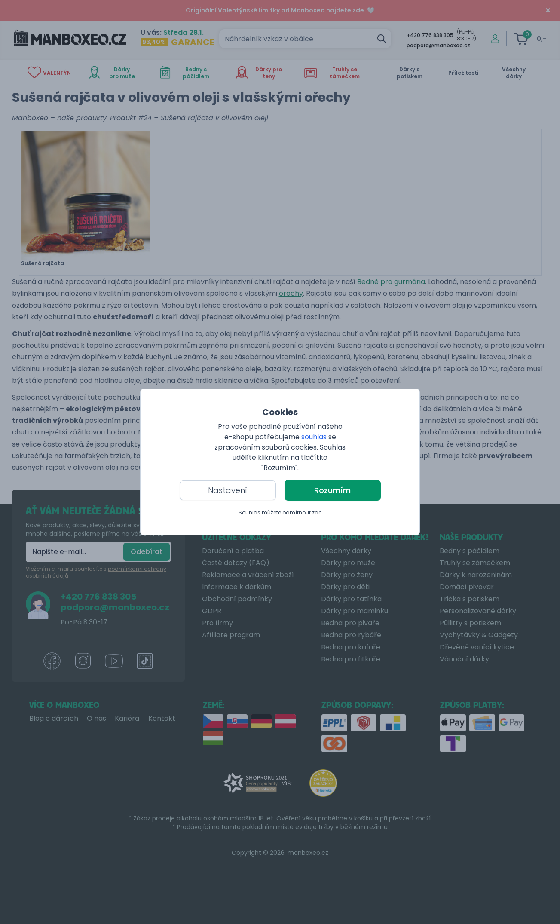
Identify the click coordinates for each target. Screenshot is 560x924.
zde (317, 512)
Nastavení (228, 490)
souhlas (314, 437)
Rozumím (332, 490)
